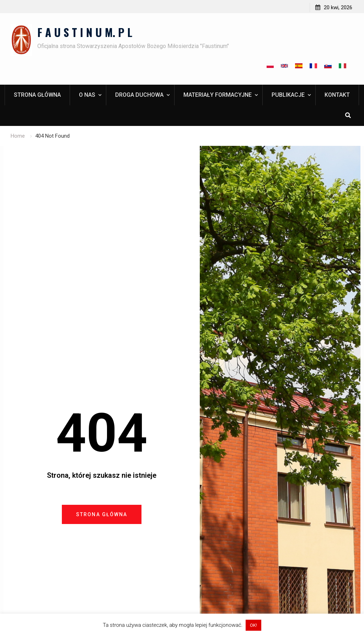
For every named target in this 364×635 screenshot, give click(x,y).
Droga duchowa (139, 95)
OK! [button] (253, 625)
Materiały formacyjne (218, 95)
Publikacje (288, 95)
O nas (87, 95)
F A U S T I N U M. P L (85, 32)
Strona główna (37, 95)
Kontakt (337, 95)
